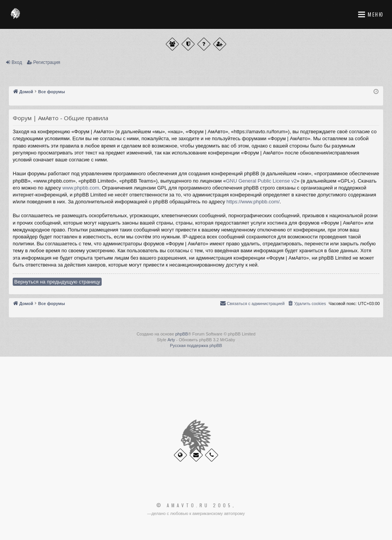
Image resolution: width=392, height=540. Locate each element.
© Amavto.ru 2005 (194, 505)
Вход (17, 62)
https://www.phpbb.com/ (253, 202)
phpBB (182, 334)
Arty (171, 340)
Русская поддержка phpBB (196, 345)
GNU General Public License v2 (261, 181)
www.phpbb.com (81, 188)
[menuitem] (307, 304)
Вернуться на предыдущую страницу (57, 282)
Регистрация (47, 62)
